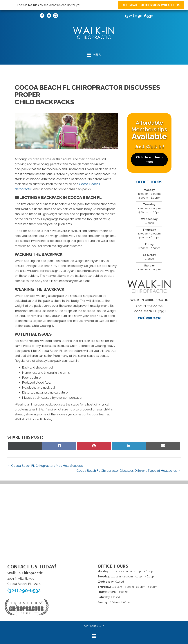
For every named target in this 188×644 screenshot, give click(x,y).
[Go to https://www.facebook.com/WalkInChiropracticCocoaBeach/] (42, 16)
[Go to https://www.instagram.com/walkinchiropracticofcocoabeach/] (55, 16)
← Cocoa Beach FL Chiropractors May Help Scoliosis (45, 466)
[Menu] (94, 55)
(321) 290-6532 (139, 16)
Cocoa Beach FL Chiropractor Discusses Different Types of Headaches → (129, 471)
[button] (149, 160)
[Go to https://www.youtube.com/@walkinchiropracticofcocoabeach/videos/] (49, 16)
